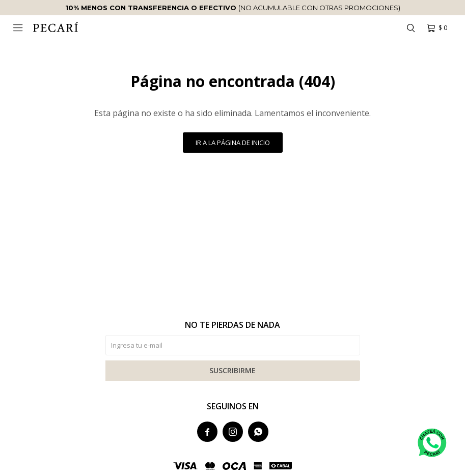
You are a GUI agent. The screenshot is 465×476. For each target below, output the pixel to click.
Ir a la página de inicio (233, 143)
